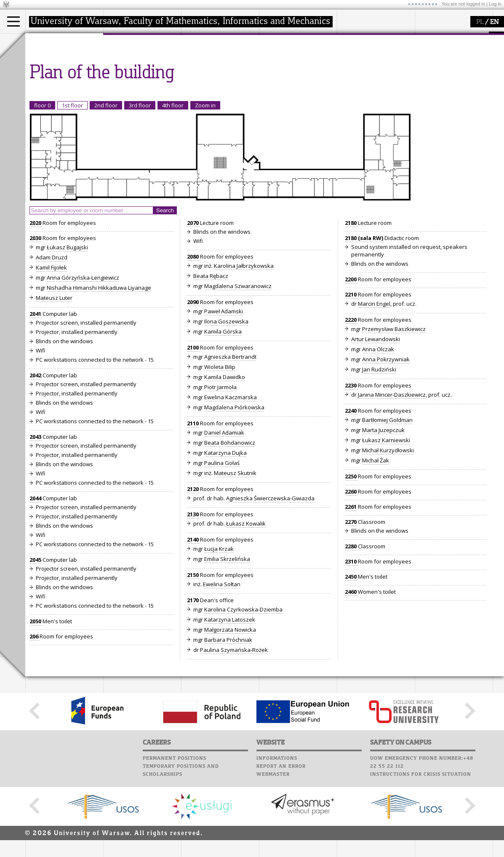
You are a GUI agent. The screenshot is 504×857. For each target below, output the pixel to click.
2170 (193, 678)
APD (311, 38)
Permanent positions (175, 836)
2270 (351, 600)
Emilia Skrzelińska (227, 637)
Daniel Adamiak (224, 510)
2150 (193, 653)
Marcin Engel (374, 382)
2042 (36, 453)
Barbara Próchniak (228, 718)
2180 (351, 301)
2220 (351, 398)
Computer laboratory (293, 54)
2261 (351, 585)
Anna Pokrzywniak (386, 437)
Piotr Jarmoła (220, 465)
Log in (495, 4)
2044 (36, 576)
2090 (193, 380)
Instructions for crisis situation (421, 852)
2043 (36, 515)
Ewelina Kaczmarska (231, 475)
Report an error (281, 844)
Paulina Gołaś (222, 541)
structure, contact (136, 66)
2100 (193, 425)
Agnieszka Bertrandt (230, 435)
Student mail (280, 62)
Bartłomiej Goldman (387, 498)
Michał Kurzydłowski (388, 528)
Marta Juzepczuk (383, 508)
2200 (351, 357)
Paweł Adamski (224, 389)
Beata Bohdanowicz (230, 521)
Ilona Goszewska (226, 399)
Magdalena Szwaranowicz (238, 364)
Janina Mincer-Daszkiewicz (392, 473)
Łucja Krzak (219, 627)
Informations (277, 836)
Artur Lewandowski (376, 417)
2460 (351, 670)
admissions (51, 88)
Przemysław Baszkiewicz (394, 407)
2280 (351, 624)
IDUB (198, 96)
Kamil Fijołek (51, 345)
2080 (193, 334)
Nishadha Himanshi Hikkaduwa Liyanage (99, 366)
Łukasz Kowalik (246, 601)
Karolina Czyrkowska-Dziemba (243, 687)
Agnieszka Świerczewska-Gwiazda (270, 576)
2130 (193, 592)
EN (494, 22)
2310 (351, 639)
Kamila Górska (223, 409)
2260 (351, 569)
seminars (204, 66)
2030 (36, 316)
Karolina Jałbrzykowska (244, 344)
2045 (36, 638)
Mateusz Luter (54, 376)
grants (200, 81)
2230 (351, 463)
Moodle (271, 46)
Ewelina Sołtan (222, 662)
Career (271, 78)
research (203, 41)
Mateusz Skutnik (235, 551)
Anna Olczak (378, 427)
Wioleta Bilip (220, 445)
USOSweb (273, 38)
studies (44, 41)
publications (207, 73)
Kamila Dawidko (225, 455)
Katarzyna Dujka (225, 531)
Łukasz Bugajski (67, 325)
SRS (296, 38)
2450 (351, 654)
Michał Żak (376, 538)
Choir (268, 86)
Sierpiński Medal (213, 88)
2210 (351, 372)
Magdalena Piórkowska (234, 485)
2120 (193, 567)
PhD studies (51, 73)
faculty (121, 41)
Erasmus (47, 81)
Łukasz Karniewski (386, 518)
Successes (275, 94)
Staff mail (276, 70)
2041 (36, 392)
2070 (193, 301)
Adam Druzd (52, 335)
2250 (351, 554)
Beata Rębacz (211, 354)
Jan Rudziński (379, 447)
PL (480, 22)
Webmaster (273, 852)
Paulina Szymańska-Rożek (234, 728)
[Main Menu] (13, 21)
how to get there (135, 58)
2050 (36, 699)
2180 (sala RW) (365, 316)
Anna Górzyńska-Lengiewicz (83, 355)
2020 (36, 301)
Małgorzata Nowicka (230, 707)
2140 (193, 617)
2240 (351, 489)
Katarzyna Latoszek (230, 697)
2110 (193, 501)
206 (35, 714)
